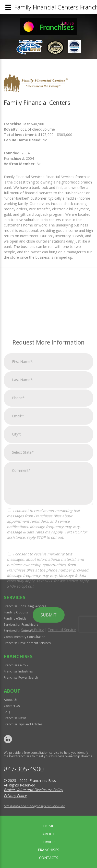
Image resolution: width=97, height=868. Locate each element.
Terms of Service (62, 710)
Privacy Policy (32, 710)
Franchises (48, 850)
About (49, 834)
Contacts (49, 858)
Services (48, 842)
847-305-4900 (24, 769)
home (48, 826)
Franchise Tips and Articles (23, 724)
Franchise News (15, 718)
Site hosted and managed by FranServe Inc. (34, 806)
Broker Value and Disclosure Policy (33, 790)
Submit (49, 695)
